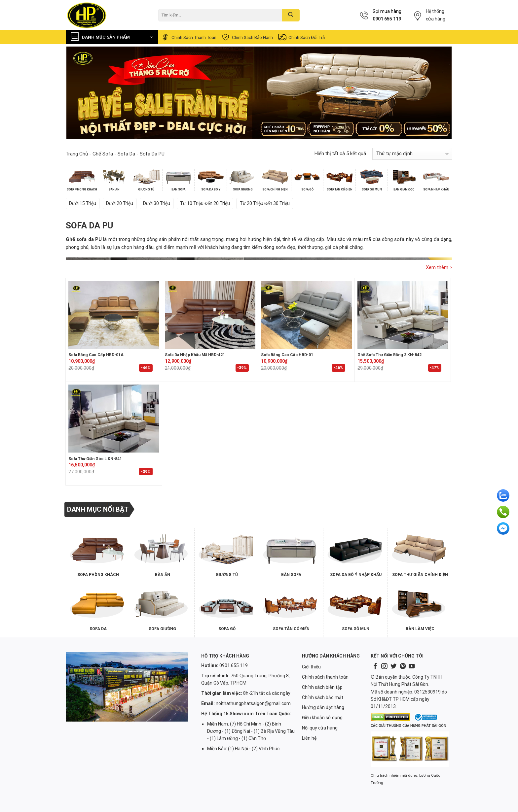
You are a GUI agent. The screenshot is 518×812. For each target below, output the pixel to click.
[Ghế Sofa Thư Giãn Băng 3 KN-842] (403, 315)
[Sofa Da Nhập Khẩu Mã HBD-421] (210, 315)
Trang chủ (77, 154)
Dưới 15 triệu (83, 203)
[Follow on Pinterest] (403, 667)
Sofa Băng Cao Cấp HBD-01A (96, 355)
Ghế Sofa (103, 154)
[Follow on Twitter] (393, 667)
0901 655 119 (387, 19)
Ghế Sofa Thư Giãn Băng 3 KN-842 (389, 355)
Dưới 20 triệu (120, 203)
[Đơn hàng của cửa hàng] (412, 154)
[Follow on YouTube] (412, 667)
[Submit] (291, 15)
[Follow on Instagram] (384, 667)
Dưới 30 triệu (157, 203)
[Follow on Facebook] (375, 667)
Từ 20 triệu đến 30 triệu (265, 203)
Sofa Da (126, 154)
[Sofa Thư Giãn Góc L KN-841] (114, 419)
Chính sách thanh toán (188, 37)
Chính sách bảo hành (247, 37)
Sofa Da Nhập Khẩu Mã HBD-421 (195, 355)
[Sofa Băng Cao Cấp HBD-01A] (114, 315)
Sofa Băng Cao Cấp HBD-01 (287, 355)
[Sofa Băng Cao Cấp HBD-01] (306, 315)
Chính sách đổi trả (301, 37)
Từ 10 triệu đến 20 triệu (205, 203)
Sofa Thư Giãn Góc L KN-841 (95, 459)
